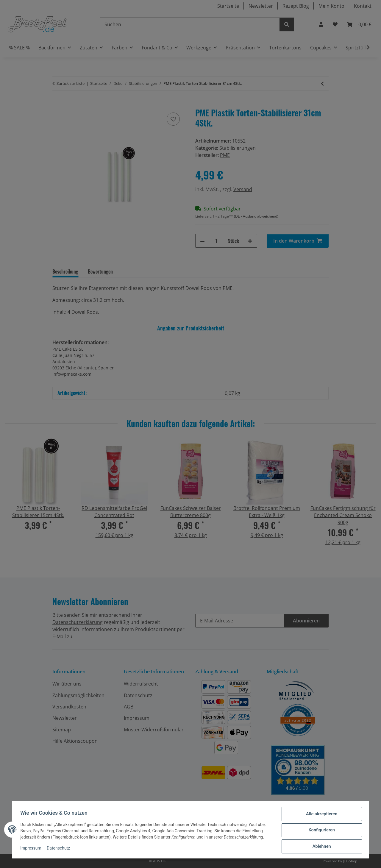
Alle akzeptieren (320, 816)
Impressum (32, 850)
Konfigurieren (320, 831)
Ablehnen (320, 847)
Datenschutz (60, 850)
